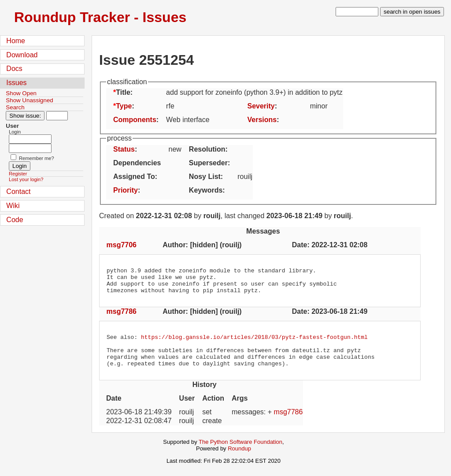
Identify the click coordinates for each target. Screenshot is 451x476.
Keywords (206, 190)
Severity (261, 106)
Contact (18, 192)
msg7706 (122, 245)
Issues (16, 83)
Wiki (13, 206)
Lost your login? (26, 179)
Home (16, 41)
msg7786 (122, 317)
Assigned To (134, 177)
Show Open (21, 93)
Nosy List (205, 177)
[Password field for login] (30, 148)
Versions (262, 120)
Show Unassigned (29, 100)
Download (22, 55)
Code (15, 220)
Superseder (208, 163)
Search (15, 107)
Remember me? (37, 158)
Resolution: (208, 149)
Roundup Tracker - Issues (100, 17)
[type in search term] (357, 12)
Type (124, 106)
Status (124, 149)
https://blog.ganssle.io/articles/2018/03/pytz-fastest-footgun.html (254, 343)
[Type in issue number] (57, 116)
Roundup (239, 460)
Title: (124, 92)
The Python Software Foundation (240, 454)
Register (18, 174)
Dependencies (137, 163)
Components (135, 120)
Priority (126, 190)
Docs (14, 69)
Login (15, 132)
